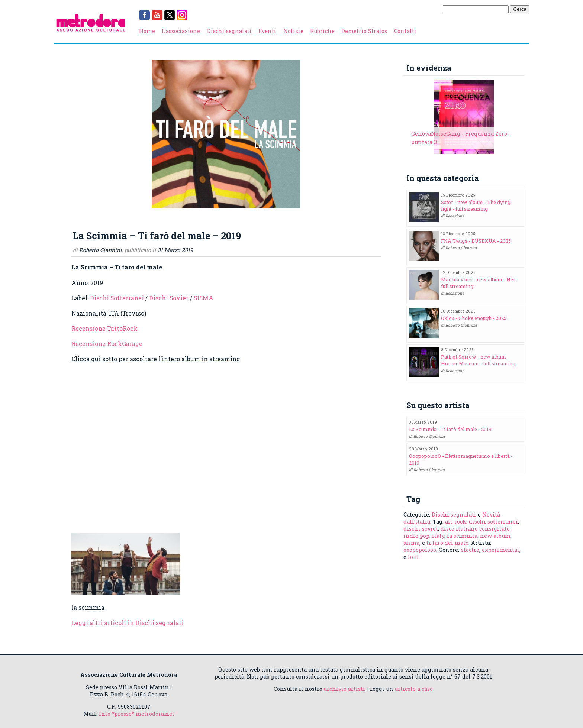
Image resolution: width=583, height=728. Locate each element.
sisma (411, 543)
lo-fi (413, 557)
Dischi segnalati (229, 31)
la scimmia (462, 536)
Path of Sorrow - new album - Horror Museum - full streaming (478, 360)
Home (147, 31)
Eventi (267, 31)
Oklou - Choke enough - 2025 (474, 318)
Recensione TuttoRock (104, 328)
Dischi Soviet (169, 298)
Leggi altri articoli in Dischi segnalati (128, 623)
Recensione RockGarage (107, 344)
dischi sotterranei (493, 522)
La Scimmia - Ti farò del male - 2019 (450, 429)
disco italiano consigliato (475, 529)
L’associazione (181, 31)
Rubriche (322, 31)
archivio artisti (344, 689)
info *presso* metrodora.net (137, 714)
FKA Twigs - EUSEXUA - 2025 (476, 241)
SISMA (204, 298)
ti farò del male (447, 543)
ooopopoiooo (420, 550)
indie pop (416, 536)
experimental (501, 550)
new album (495, 536)
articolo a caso (414, 689)
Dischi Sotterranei (117, 298)
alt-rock (456, 522)
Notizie (293, 31)
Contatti (405, 31)
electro (470, 550)
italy (438, 536)
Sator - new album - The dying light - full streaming (476, 206)
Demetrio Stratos (364, 31)
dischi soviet (421, 529)
